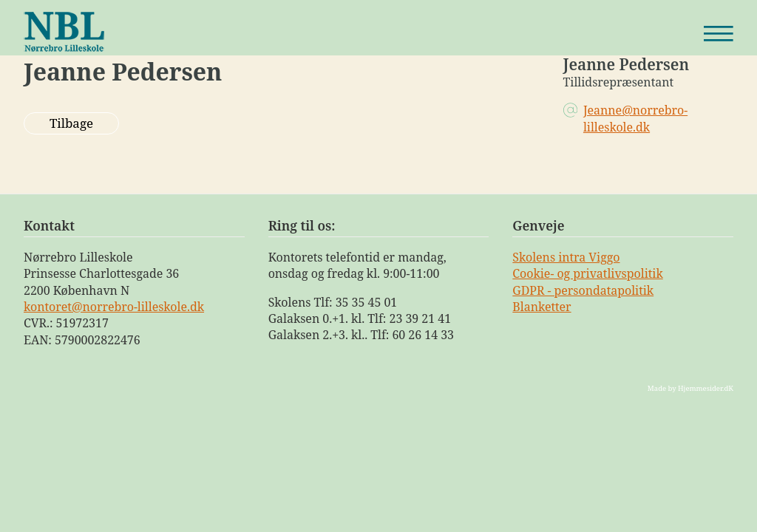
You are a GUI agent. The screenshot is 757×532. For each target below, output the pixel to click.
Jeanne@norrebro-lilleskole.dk (635, 118)
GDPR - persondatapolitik (583, 290)
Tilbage (71, 123)
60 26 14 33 (423, 335)
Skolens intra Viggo (566, 257)
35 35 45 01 (367, 302)
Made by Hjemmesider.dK (690, 388)
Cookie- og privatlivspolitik (587, 273)
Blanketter (542, 307)
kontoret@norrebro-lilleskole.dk (114, 307)
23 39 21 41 (421, 318)
